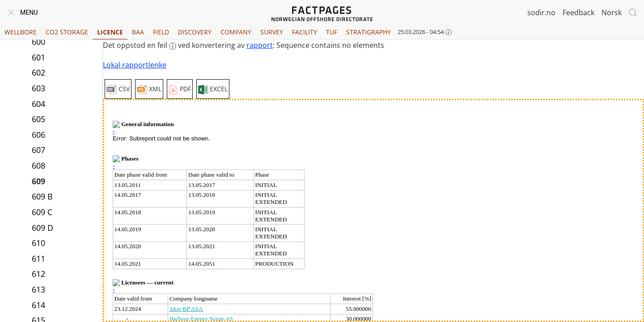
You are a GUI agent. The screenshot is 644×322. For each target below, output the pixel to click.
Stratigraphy (369, 32)
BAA (138, 32)
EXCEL (213, 89)
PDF (180, 89)
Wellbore (21, 32)
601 (38, 57)
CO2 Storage (67, 32)
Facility (305, 32)
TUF (332, 32)
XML (149, 89)
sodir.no (541, 13)
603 (38, 88)
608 (38, 165)
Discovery (195, 32)
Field (161, 32)
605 (38, 119)
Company (236, 32)
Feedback (578, 13)
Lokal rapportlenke (135, 65)
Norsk (612, 13)
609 (38, 181)
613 (38, 289)
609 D (42, 228)
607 (38, 150)
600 (38, 42)
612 (38, 274)
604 (38, 104)
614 (38, 305)
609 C (42, 212)
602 (38, 72)
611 (38, 258)
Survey (272, 32)
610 (38, 243)
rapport (260, 45)
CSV (118, 89)
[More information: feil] (173, 46)
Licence (110, 32)
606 (38, 135)
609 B (42, 196)
